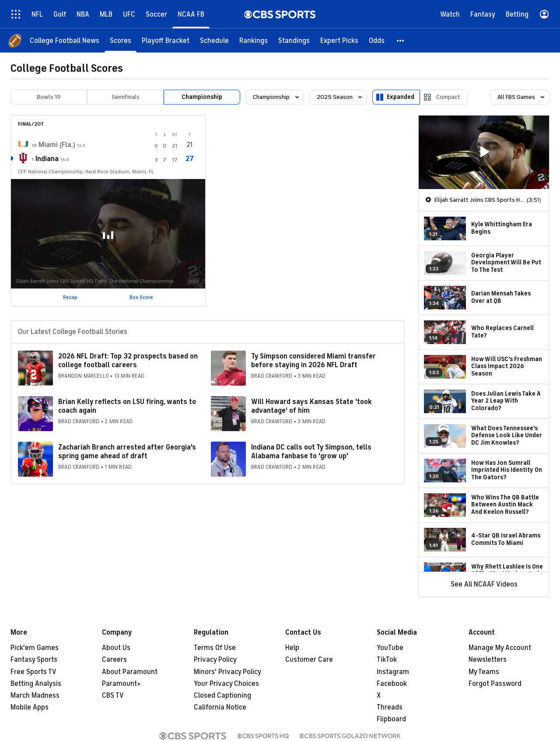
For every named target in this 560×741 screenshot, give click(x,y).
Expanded (401, 97)
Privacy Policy (215, 660)
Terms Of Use (215, 648)
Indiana (47, 159)
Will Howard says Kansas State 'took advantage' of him (311, 406)
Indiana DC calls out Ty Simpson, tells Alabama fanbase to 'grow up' (311, 451)
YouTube (390, 648)
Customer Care (309, 660)
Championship (202, 97)
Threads (390, 707)
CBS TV (113, 695)
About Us (116, 648)
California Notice (220, 707)
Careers (114, 660)
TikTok (387, 660)
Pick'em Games (35, 648)
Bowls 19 (49, 97)
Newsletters (488, 660)
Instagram (393, 672)
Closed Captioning (222, 695)
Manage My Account (500, 648)
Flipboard (391, 719)
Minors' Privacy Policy (227, 672)
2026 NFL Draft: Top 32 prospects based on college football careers (128, 360)
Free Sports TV (33, 672)
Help (292, 648)
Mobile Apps (30, 707)
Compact (448, 97)
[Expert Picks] (339, 40)
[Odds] (377, 40)
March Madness (35, 695)
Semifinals (126, 97)
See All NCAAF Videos (484, 584)
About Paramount (130, 672)
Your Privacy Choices (226, 684)
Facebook (392, 684)
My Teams (484, 672)
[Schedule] (214, 40)
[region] (484, 152)
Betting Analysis (36, 684)
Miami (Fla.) (57, 145)
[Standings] (294, 40)
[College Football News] (65, 40)
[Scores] (121, 40)
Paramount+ (121, 684)
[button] (401, 40)
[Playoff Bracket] (166, 40)
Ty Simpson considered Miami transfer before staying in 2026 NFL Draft (313, 360)
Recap (70, 297)
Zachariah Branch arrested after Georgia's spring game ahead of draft (127, 451)
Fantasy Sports (34, 660)
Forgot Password (495, 684)
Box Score (141, 297)
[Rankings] (254, 40)
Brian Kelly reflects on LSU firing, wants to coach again (127, 406)
